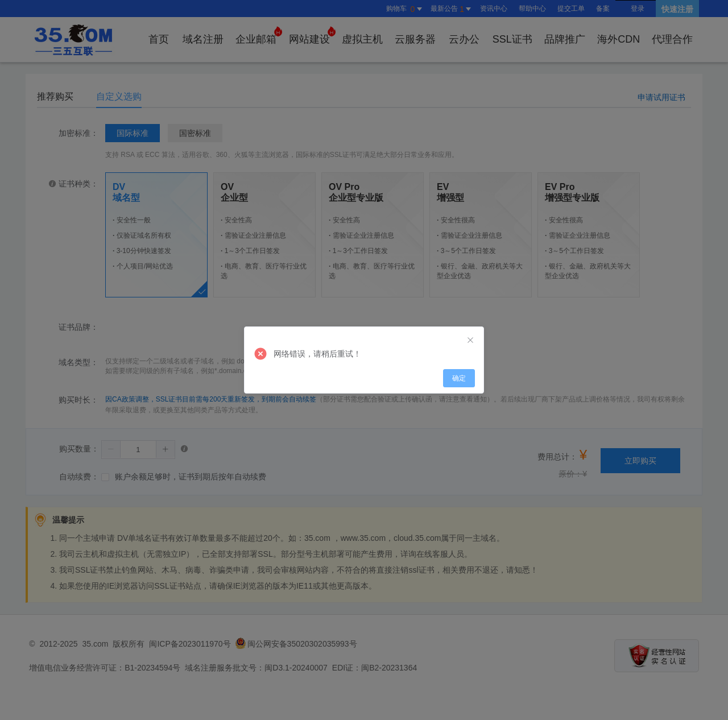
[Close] (470, 341)
